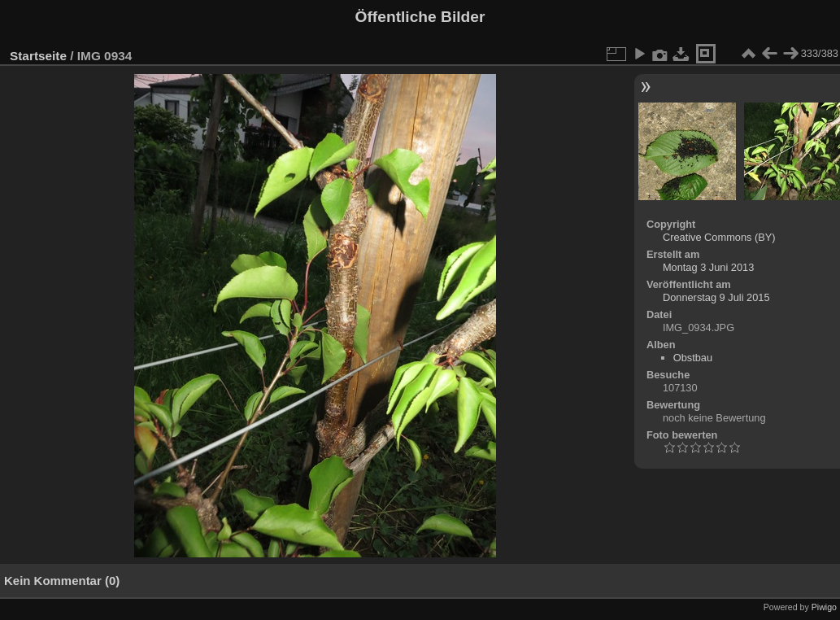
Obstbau (693, 358)
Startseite (38, 56)
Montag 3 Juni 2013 (708, 267)
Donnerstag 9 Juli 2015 (716, 297)
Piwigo (824, 607)
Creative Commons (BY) (719, 237)
